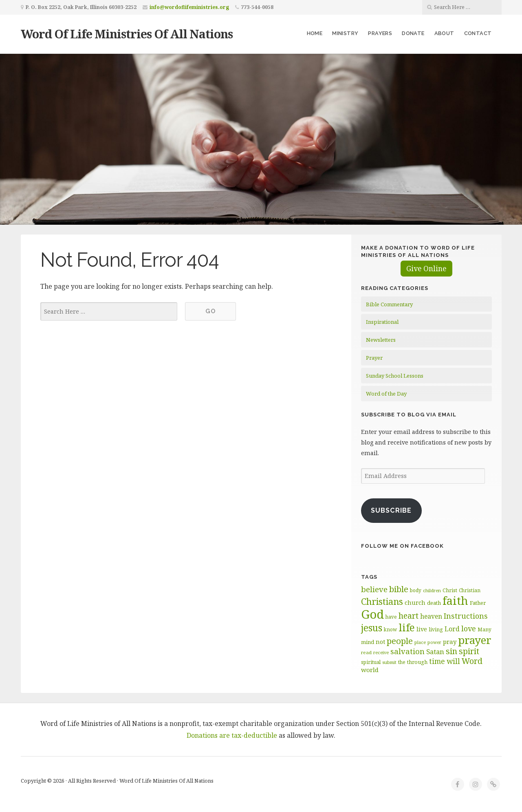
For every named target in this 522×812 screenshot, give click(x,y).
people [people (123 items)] (400, 641)
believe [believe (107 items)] (374, 589)
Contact (478, 33)
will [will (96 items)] (453, 661)
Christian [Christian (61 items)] (470, 590)
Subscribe (391, 510)
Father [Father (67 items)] (478, 603)
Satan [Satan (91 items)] (435, 652)
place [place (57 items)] (420, 642)
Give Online (426, 269)
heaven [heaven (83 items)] (431, 616)
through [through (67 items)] (417, 662)
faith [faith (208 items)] (455, 601)
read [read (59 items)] (366, 652)
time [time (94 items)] (437, 661)
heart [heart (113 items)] (409, 616)
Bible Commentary (389, 304)
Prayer (374, 358)
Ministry (345, 33)
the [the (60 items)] (402, 662)
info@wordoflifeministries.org (189, 7)
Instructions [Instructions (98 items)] (466, 616)
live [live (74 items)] (422, 629)
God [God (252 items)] (372, 614)
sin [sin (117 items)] (452, 651)
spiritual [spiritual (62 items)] (371, 662)
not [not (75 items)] (380, 642)
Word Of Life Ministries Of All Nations (127, 34)
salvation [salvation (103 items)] (407, 651)
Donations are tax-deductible (232, 735)
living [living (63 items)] (436, 629)
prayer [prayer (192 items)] (475, 640)
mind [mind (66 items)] (368, 642)
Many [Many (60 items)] (485, 629)
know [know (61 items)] (390, 629)
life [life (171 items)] (407, 627)
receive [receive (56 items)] (381, 652)
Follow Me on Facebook (402, 546)
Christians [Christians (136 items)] (382, 601)
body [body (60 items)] (416, 590)
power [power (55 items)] (434, 642)
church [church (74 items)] (415, 603)
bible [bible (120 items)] (399, 589)
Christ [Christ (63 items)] (450, 590)
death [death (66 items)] (434, 603)
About (444, 33)
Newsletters (381, 340)
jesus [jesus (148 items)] (372, 628)
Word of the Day (386, 394)
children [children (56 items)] (432, 590)
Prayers (380, 33)
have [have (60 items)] (391, 617)
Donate (413, 33)
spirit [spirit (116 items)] (469, 651)
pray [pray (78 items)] (450, 642)
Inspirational (382, 322)
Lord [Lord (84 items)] (452, 629)
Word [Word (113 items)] (472, 661)
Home (315, 33)
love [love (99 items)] (469, 628)
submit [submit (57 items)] (389, 662)
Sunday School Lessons (395, 376)
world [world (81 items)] (370, 670)
